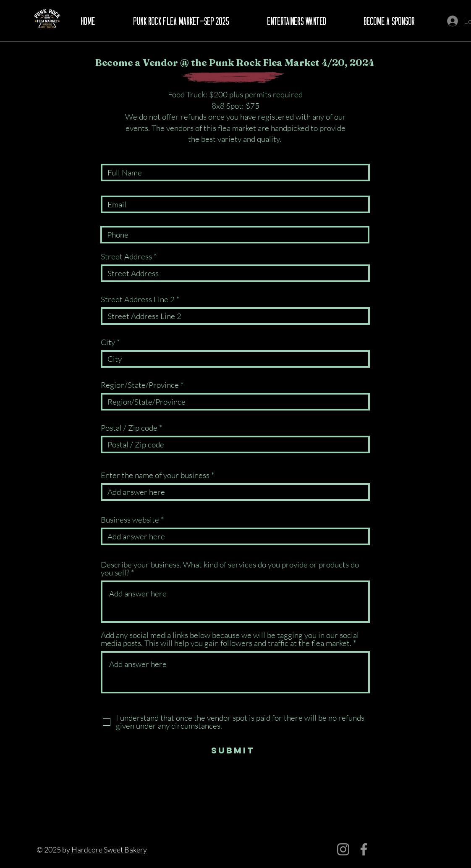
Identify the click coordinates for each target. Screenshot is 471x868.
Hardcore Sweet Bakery (109, 850)
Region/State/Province (140, 385)
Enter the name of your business (155, 475)
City (108, 342)
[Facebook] (364, 849)
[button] (181, 21)
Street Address (126, 257)
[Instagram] (343, 849)
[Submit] (233, 750)
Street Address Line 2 (138, 299)
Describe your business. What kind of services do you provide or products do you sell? (230, 569)
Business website (130, 520)
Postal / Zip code (129, 428)
